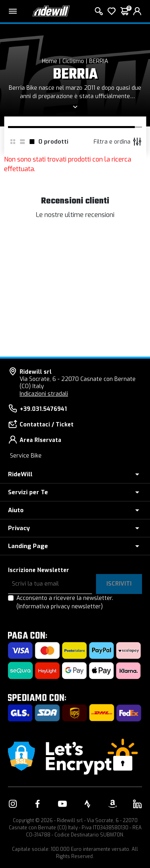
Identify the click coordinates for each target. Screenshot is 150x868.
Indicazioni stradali (44, 394)
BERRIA (99, 61)
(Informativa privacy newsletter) (60, 607)
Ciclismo (73, 61)
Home (50, 61)
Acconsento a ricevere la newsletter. (65, 602)
